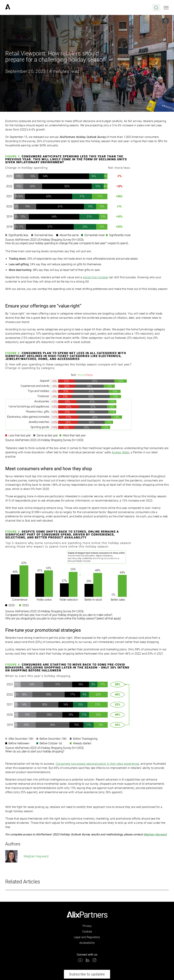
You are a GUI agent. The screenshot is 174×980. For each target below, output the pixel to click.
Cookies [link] (87, 932)
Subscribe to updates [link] (87, 974)
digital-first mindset (96, 277)
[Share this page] (166, 21)
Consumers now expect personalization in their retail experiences (97, 764)
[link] (8, 8)
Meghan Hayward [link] (27, 856)
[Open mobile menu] (166, 8)
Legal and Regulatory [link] (87, 937)
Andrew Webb (121, 452)
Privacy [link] (87, 926)
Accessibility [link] (87, 943)
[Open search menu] (156, 8)
